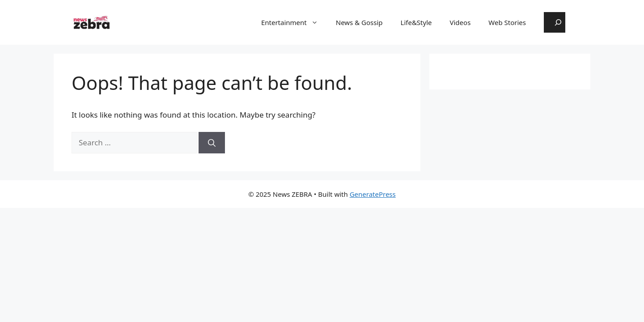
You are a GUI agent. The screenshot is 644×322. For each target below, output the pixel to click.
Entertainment (294, 22)
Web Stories (507, 22)
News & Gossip (359, 22)
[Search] (212, 143)
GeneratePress (373, 194)
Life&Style (416, 22)
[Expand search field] (555, 22)
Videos (460, 22)
